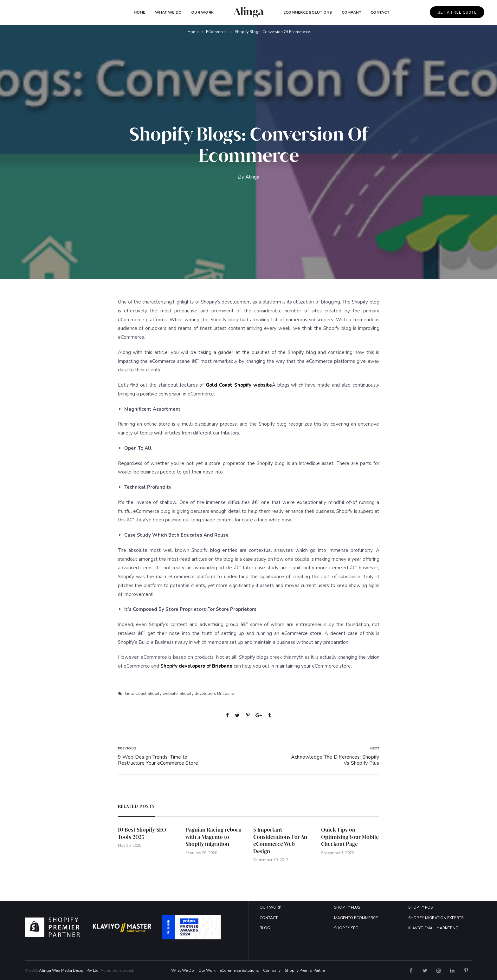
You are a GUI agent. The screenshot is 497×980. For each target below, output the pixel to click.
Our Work (202, 12)
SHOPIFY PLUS (347, 907)
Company (272, 970)
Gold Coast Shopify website (151, 694)
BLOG (265, 928)
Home (140, 12)
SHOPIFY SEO (346, 928)
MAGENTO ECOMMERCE (356, 918)
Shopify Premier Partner (305, 970)
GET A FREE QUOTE (457, 12)
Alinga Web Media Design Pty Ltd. (69, 970)
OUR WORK (270, 907)
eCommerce (217, 32)
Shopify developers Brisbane (207, 694)
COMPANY (352, 12)
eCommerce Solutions (308, 12)
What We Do (168, 12)
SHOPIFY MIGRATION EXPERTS (436, 918)
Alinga (252, 177)
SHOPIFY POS (420, 907)
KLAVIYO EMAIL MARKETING (433, 928)
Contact (380, 12)
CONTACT (269, 918)
